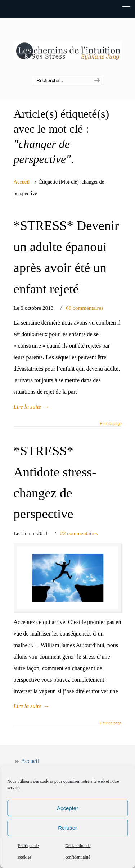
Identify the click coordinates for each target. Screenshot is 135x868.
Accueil (22, 182)
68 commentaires (85, 308)
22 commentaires (79, 533)
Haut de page (111, 424)
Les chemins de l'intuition (68, 47)
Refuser (67, 828)
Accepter (67, 808)
